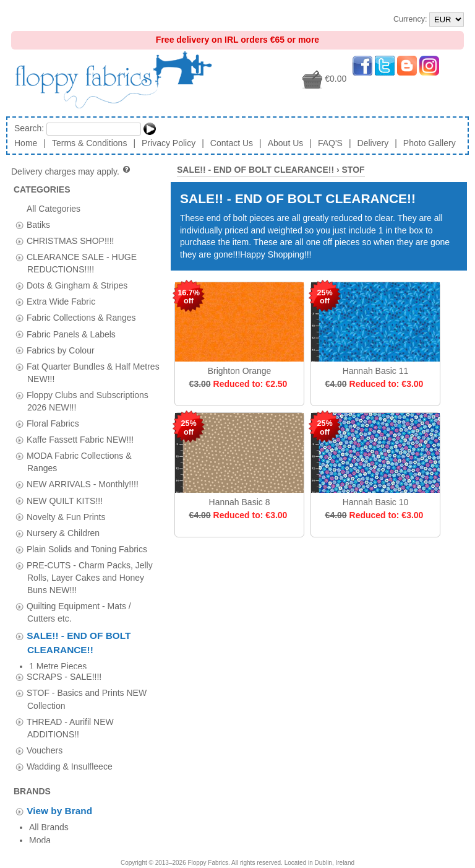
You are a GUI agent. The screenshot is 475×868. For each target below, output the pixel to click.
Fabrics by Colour (61, 350)
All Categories (53, 208)
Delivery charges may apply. (71, 171)
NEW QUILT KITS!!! (65, 500)
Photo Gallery (430, 143)
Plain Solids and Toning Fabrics (87, 549)
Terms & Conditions (89, 143)
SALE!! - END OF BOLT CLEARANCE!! (255, 170)
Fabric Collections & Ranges (81, 318)
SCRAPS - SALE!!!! (64, 667)
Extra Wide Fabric (61, 302)
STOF (353, 170)
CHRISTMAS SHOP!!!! (71, 240)
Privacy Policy (169, 143)
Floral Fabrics (53, 423)
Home (26, 143)
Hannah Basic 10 (376, 502)
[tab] (19, 225)
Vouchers (45, 740)
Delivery (373, 143)
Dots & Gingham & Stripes (77, 285)
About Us (286, 143)
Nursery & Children (63, 532)
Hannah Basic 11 (376, 371)
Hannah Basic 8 (240, 502)
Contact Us (232, 143)
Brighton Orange (240, 371)
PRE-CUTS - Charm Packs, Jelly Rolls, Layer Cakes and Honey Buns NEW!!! (90, 577)
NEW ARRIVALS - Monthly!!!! (83, 484)
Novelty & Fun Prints (66, 516)
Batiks (38, 224)
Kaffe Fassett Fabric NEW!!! (80, 440)
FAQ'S (330, 143)
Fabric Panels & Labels (71, 334)
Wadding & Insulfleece (70, 757)
